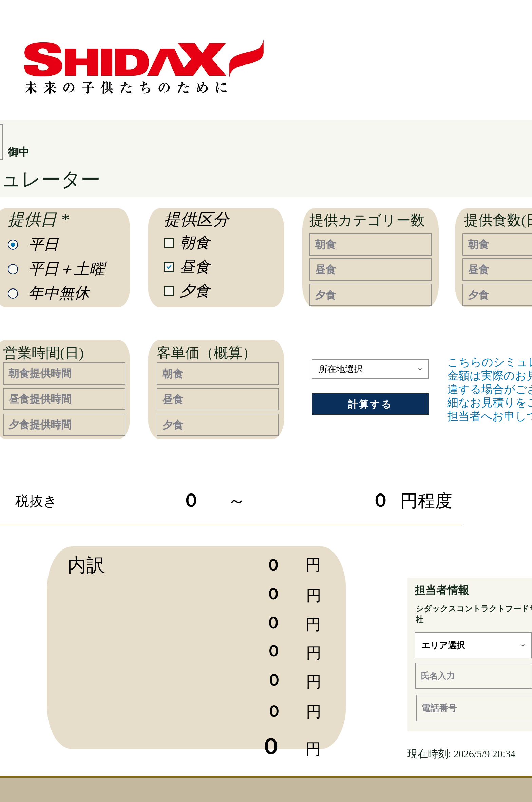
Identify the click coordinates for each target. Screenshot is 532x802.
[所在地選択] (370, 369)
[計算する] (370, 404)
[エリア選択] (473, 645)
